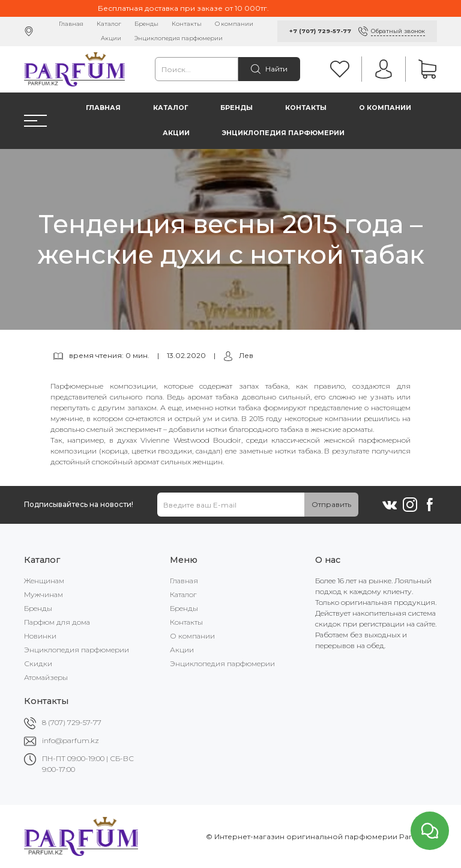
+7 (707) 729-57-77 (320, 31)
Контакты (187, 24)
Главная (71, 24)
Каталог (109, 24)
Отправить (331, 504)
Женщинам (44, 581)
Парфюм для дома (57, 622)
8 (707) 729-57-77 (72, 722)
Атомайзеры (46, 677)
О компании (234, 24)
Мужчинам (44, 594)
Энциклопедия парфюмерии (179, 38)
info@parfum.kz (71, 740)
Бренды (146, 24)
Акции (111, 38)
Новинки (40, 636)
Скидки (38, 663)
